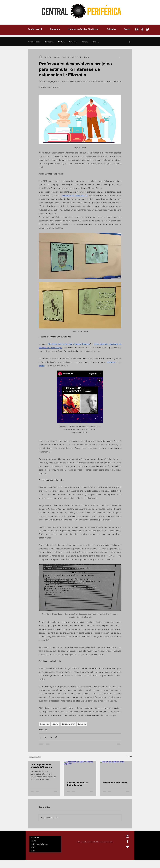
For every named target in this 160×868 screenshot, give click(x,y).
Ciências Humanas (68, 724)
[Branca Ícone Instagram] (137, 29)
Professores (44, 724)
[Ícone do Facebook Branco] (142, 29)
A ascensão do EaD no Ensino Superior (77, 784)
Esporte (85, 42)
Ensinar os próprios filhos (115, 783)
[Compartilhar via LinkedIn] (51, 737)
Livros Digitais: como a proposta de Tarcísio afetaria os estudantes (42, 766)
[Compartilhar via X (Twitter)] (45, 737)
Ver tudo (129, 757)
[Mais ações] (120, 57)
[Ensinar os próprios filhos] (116, 770)
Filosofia (55, 724)
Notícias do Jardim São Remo (39, 844)
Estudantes (82, 724)
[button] (129, 42)
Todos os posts (34, 42)
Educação (73, 42)
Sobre (33, 851)
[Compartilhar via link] (56, 737)
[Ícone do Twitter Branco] (148, 29)
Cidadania (49, 42)
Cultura (61, 42)
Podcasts (34, 841)
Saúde (96, 42)
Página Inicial (35, 837)
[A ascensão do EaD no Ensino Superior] (80, 770)
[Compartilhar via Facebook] (40, 737)
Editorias (34, 847)
